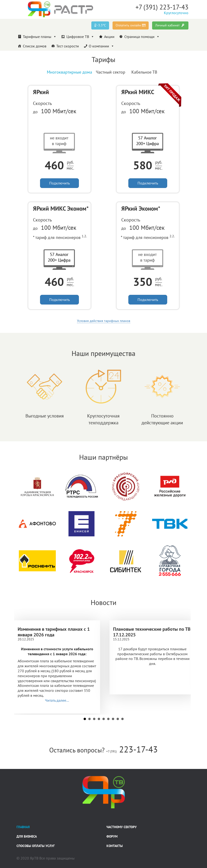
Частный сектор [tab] (111, 72)
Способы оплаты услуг (36, 846)
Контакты (115, 846)
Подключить (59, 183)
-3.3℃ (100, 25)
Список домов (35, 46)
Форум (112, 836)
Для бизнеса (27, 836)
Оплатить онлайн (131, 25)
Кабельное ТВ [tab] (144, 72)
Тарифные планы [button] (40, 37)
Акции (109, 37)
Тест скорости (68, 46)
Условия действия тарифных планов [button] (104, 321)
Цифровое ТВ (80, 37)
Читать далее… (57, 700)
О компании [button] (101, 46)
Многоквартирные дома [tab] (69, 72)
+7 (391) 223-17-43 (162, 7)
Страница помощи (142, 37)
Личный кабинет (170, 25)
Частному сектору (122, 827)
